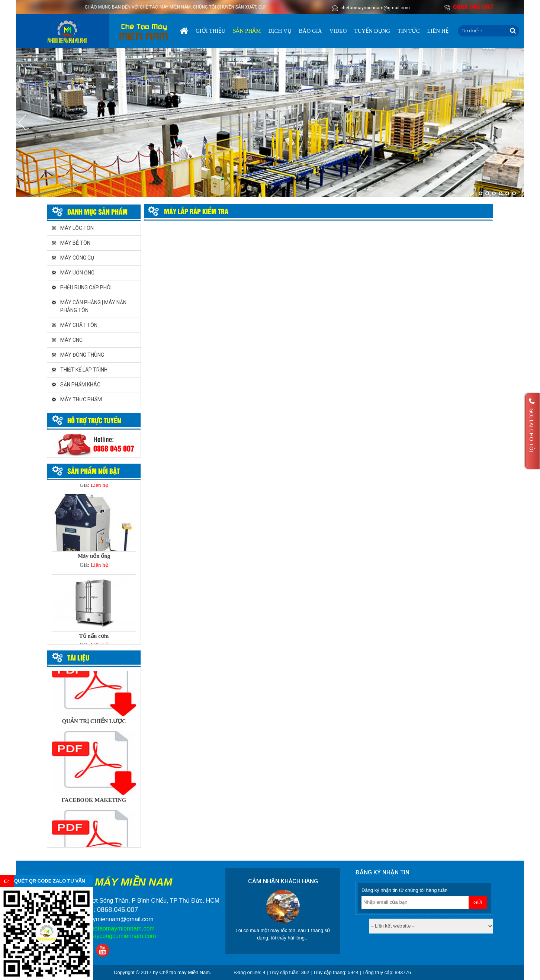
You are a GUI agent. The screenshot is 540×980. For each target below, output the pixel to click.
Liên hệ (438, 31)
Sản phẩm (247, 31)
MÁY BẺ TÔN (75, 243)
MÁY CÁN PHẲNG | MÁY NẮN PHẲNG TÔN (93, 306)
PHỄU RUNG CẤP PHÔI (86, 287)
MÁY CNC (71, 340)
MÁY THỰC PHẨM (81, 399)
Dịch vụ (280, 31)
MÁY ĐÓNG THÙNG (82, 355)
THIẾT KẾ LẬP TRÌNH (84, 370)
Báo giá (311, 31)
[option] (94, 534)
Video (338, 31)
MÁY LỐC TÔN (77, 228)
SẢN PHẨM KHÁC (80, 385)
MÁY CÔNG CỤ (77, 258)
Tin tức (409, 31)
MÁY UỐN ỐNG (77, 273)
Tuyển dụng (372, 31)
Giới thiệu (210, 31)
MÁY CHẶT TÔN (79, 325)
